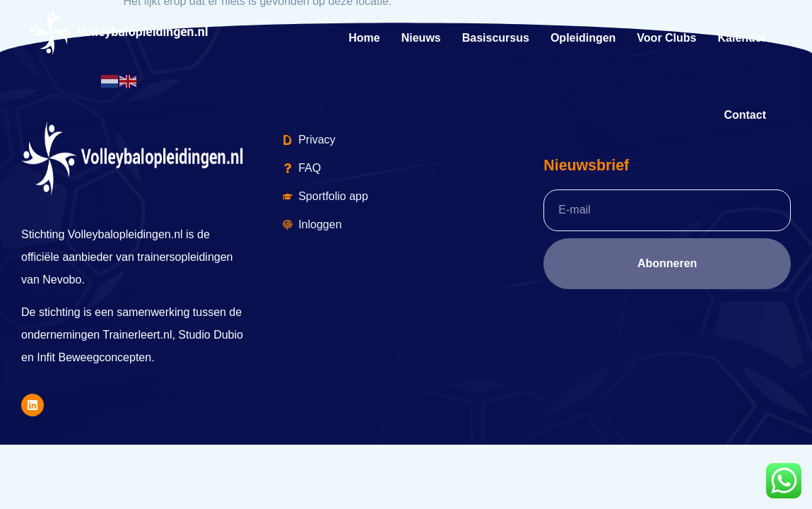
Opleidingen (583, 38)
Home (364, 38)
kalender (742, 38)
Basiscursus (496, 38)
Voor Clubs (666, 38)
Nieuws (421, 38)
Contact (745, 115)
